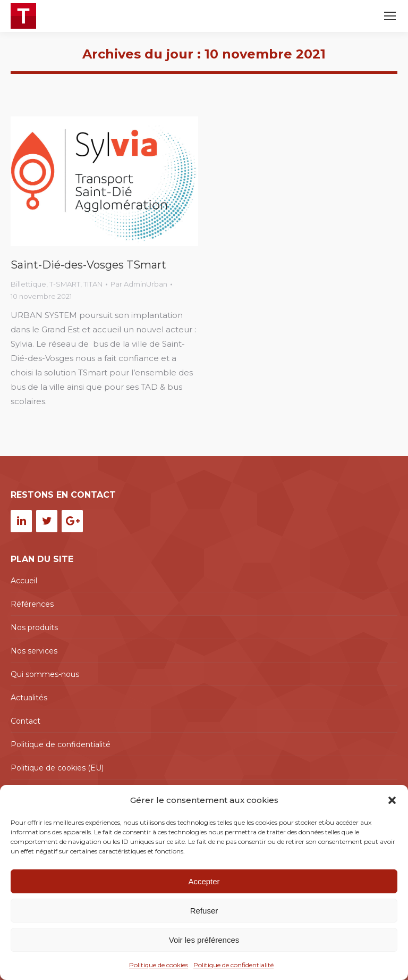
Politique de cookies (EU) (57, 768)
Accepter (204, 881)
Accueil (24, 581)
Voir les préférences (204, 940)
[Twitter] (47, 521)
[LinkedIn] (21, 521)
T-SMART (65, 284)
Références (32, 604)
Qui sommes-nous (45, 674)
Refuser (204, 911)
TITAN (93, 284)
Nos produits (34, 627)
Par (139, 284)
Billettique (28, 284)
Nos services (34, 651)
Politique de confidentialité (233, 965)
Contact (25, 721)
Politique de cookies (159, 965)
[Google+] (72, 521)
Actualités (29, 698)
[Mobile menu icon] (390, 16)
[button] (392, 800)
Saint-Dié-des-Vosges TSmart (88, 265)
